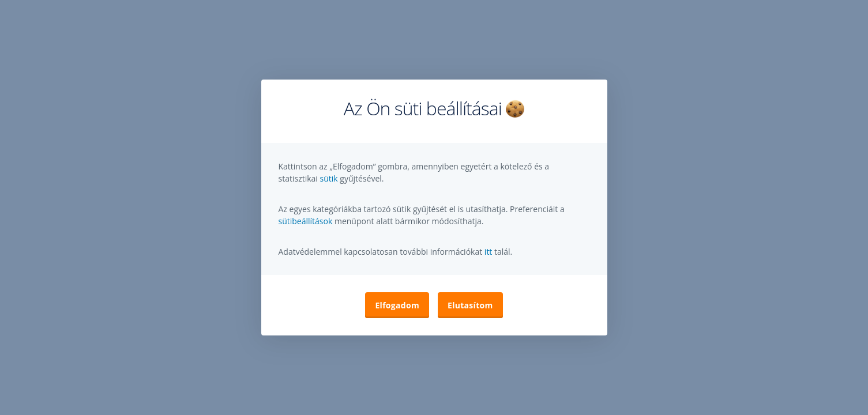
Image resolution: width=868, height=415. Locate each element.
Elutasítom (470, 305)
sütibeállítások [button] (306, 221)
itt (489, 252)
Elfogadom (397, 305)
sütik (330, 178)
